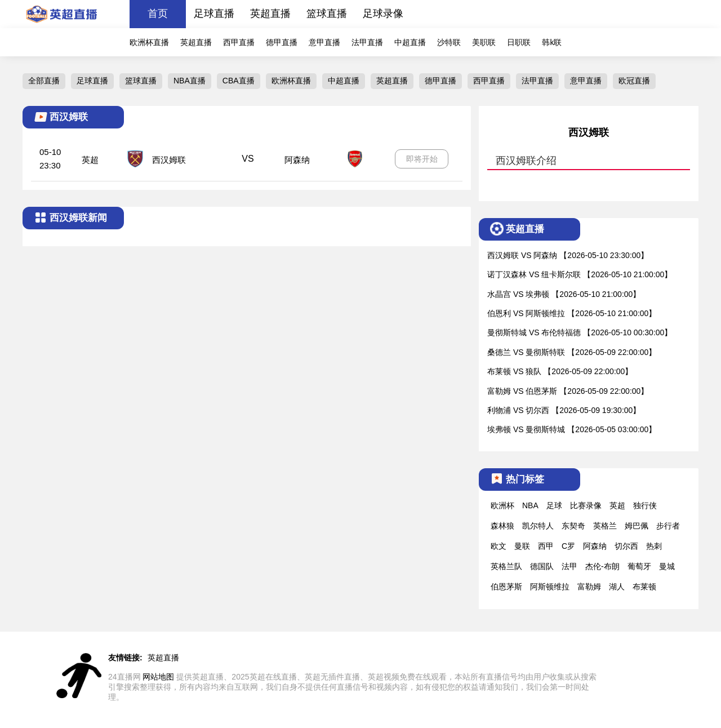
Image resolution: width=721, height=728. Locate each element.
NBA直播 (190, 81)
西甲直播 (239, 42)
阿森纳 (297, 160)
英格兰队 (506, 566)
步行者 (668, 526)
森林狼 (502, 526)
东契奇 (573, 526)
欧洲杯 (502, 505)
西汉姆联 (169, 160)
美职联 (484, 42)
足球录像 (383, 14)
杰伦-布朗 (602, 566)
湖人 (617, 587)
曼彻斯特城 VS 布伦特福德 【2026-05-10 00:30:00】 (580, 332)
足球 (554, 505)
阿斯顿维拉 (550, 587)
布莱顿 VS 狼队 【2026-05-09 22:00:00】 (560, 371)
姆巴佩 (637, 526)
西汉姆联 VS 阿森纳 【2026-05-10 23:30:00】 (568, 255)
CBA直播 (239, 81)
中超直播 (410, 42)
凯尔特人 (538, 526)
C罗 (568, 546)
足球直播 (214, 14)
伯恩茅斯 (506, 587)
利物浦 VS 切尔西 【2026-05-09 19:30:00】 (564, 410)
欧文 (499, 546)
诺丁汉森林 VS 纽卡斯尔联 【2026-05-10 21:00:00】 (580, 274)
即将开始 (422, 159)
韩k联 (552, 42)
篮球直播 (327, 14)
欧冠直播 (634, 81)
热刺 (654, 546)
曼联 (522, 546)
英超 (90, 160)
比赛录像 (586, 505)
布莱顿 (644, 587)
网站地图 (158, 677)
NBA (530, 505)
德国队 (542, 566)
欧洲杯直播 (149, 42)
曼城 (667, 566)
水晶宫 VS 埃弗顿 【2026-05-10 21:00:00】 (564, 294)
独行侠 (645, 505)
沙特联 (449, 42)
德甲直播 (282, 42)
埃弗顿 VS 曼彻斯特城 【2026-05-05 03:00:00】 (572, 429)
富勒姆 (589, 587)
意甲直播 (324, 42)
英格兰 (605, 526)
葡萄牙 (639, 566)
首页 (158, 14)
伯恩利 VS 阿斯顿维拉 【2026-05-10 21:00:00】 (572, 313)
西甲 (546, 546)
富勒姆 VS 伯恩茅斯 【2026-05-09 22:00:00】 (568, 391)
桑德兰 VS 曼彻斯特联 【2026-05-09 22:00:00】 (572, 352)
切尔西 (626, 546)
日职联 (519, 42)
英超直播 (270, 14)
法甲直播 (367, 42)
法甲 (569, 566)
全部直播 (44, 81)
